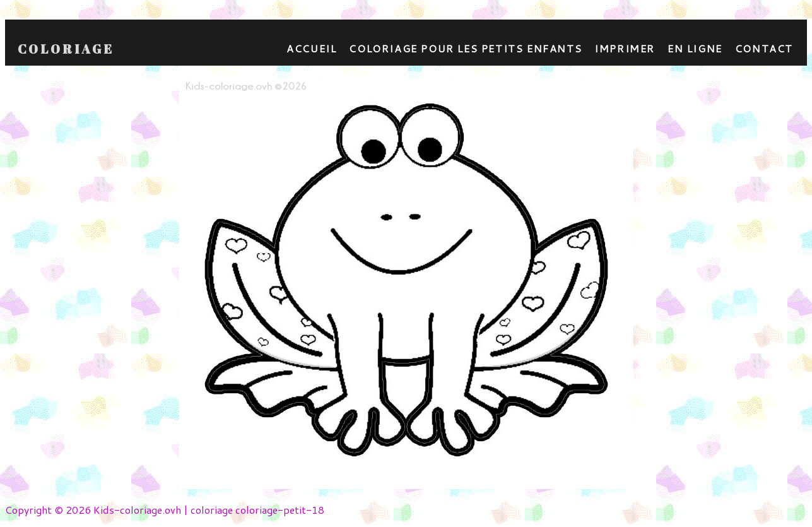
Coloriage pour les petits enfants (465, 48)
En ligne (695, 48)
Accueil (311, 48)
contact (764, 48)
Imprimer (625, 48)
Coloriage (66, 49)
